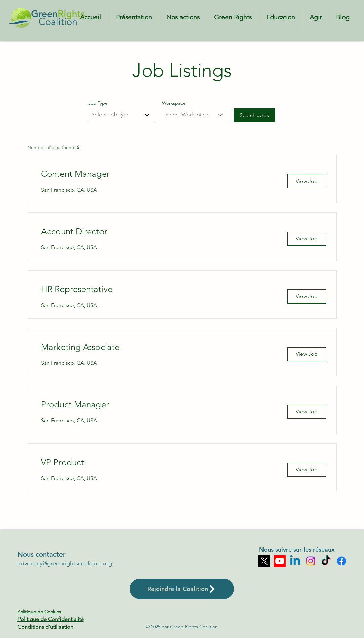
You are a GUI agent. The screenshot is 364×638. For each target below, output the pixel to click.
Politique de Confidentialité (51, 619)
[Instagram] (311, 561)
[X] (264, 561)
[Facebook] (341, 561)
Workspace (174, 103)
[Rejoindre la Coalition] (182, 589)
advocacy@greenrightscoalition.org (65, 563)
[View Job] (307, 181)
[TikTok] (326, 561)
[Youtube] (280, 561)
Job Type (98, 103)
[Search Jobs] (254, 115)
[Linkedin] (295, 561)
